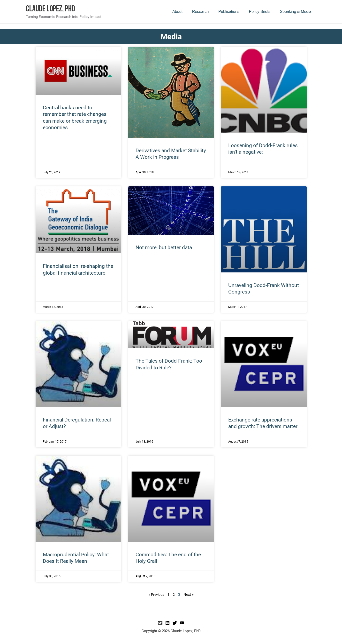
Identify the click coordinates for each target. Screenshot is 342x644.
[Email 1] (160, 623)
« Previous (156, 595)
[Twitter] (175, 623)
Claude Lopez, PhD (50, 9)
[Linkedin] (167, 623)
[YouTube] (182, 623)
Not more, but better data (164, 247)
